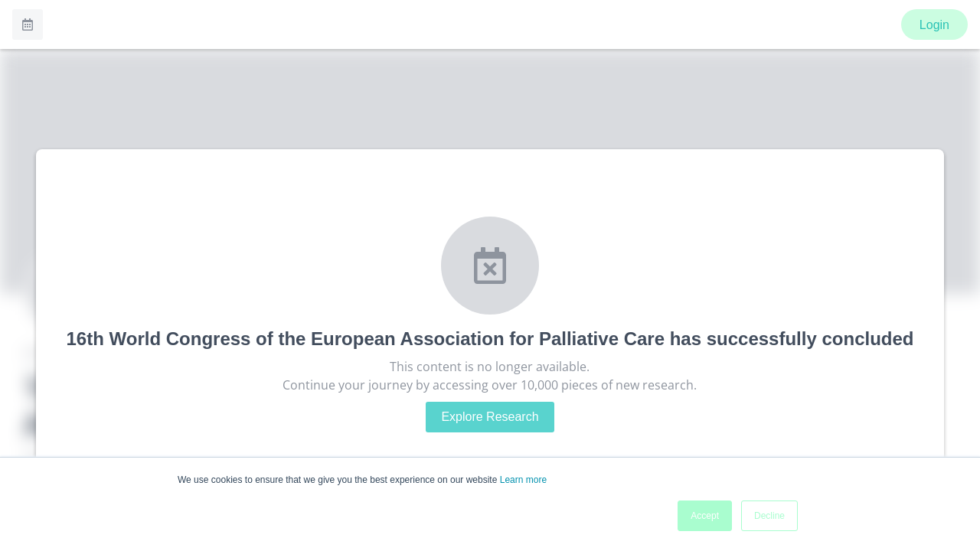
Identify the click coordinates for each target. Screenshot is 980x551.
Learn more (523, 480)
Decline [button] (769, 516)
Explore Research (490, 417)
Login (934, 25)
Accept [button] (705, 516)
